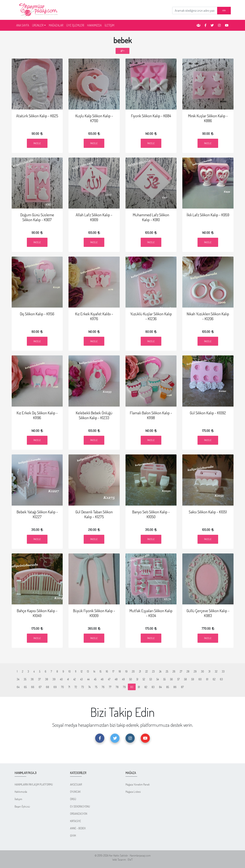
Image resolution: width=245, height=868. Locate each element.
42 (75, 679)
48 (116, 679)
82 (146, 687)
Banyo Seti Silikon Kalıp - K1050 (151, 514)
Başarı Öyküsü (22, 806)
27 (181, 671)
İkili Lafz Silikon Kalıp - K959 (208, 215)
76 (103, 687)
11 (76, 671)
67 (40, 687)
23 (153, 671)
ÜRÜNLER (38, 25)
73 (83, 687)
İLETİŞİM (109, 25)
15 (101, 671)
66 (33, 687)
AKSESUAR (76, 784)
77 (110, 687)
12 (82, 671)
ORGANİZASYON (79, 814)
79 (124, 687)
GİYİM (73, 836)
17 (113, 671)
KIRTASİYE (76, 821)
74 (89, 687)
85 (168, 687)
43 (81, 679)
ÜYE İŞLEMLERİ (75, 25)
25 (167, 671)
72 (76, 687)
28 (188, 671)
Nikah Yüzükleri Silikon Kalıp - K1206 (208, 316)
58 (185, 679)
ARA (224, 10)
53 (151, 679)
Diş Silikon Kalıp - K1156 (37, 314)
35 (25, 679)
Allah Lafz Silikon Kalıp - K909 (94, 217)
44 (88, 679)
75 (96, 687)
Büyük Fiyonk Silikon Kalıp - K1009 (94, 613)
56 (171, 679)
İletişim (18, 799)
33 (223, 671)
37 (39, 679)
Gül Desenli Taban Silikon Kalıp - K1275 (94, 514)
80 (133, 687)
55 (164, 679)
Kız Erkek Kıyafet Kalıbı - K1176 (94, 316)
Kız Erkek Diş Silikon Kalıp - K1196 (37, 415)
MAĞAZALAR (56, 25)
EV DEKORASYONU (80, 806)
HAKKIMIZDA (94, 25)
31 (209, 671)
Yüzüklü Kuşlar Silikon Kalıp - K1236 (151, 316)
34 (18, 679)
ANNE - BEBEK (78, 828)
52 (144, 679)
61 (207, 679)
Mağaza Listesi (133, 792)
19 (126, 671)
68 (47, 687)
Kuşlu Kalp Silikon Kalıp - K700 (94, 118)
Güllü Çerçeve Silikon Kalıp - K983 (208, 613)
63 (221, 679)
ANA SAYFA (23, 25)
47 (109, 679)
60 (200, 679)
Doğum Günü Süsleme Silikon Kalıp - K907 (37, 217)
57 (178, 679)
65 (25, 687)
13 (88, 671)
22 (147, 671)
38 (47, 679)
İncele (37, 143)
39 (54, 679)
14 (94, 671)
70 (62, 687)
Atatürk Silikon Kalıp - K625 (37, 116)
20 (133, 671)
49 (123, 679)
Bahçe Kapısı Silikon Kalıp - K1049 (37, 613)
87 (182, 687)
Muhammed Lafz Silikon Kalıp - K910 (151, 217)
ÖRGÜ (73, 799)
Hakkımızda (21, 792)
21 (140, 671)
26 (174, 671)
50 (131, 679)
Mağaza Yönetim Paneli (138, 784)
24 (160, 671)
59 (193, 679)
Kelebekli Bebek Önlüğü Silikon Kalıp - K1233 (94, 415)
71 (69, 687)
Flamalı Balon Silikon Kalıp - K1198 (151, 415)
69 (55, 687)
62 (214, 679)
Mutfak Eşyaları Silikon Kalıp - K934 (151, 613)
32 (216, 671)
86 (175, 687)
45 (95, 679)
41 (68, 679)
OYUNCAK (75, 792)
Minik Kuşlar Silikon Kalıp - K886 (208, 118)
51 (137, 679)
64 (18, 687)
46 (102, 679)
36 (32, 679)
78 (117, 687)
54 (158, 679)
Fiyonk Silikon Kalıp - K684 (151, 116)
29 (195, 671)
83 (153, 687)
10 (70, 671)
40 (61, 679)
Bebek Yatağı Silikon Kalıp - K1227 (37, 514)
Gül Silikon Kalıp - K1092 (208, 413)
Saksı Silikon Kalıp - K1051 (208, 512)
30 (202, 671)
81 (139, 687)
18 (120, 671)
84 (160, 687)
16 (107, 671)
